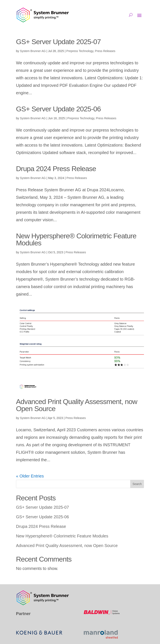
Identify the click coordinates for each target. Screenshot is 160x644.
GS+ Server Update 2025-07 (58, 42)
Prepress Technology (80, 51)
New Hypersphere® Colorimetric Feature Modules (76, 239)
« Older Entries (30, 476)
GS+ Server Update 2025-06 (58, 109)
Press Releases (105, 51)
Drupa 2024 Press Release (56, 169)
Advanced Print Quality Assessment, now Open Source (77, 405)
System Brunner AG (33, 51)
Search (137, 484)
